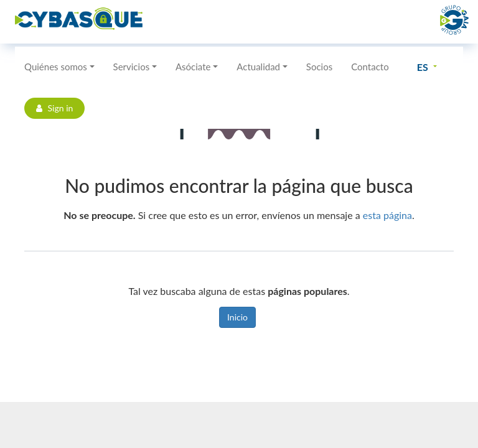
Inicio (237, 317)
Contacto (370, 67)
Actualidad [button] (258, 67)
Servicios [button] (132, 67)
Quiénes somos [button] (56, 67)
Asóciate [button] (193, 67)
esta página (387, 215)
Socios (319, 67)
